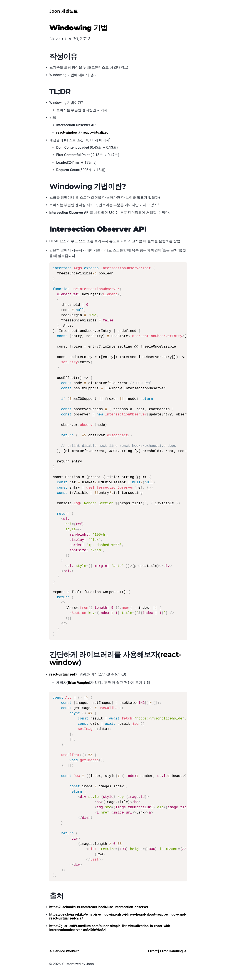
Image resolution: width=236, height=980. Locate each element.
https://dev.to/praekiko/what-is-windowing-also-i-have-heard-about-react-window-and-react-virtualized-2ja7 (118, 916)
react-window (67, 132)
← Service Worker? (64, 951)
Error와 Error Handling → (167, 951)
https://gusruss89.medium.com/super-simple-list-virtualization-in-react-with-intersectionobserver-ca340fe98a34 (110, 928)
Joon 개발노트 (64, 11)
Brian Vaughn (78, 683)
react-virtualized (96, 132)
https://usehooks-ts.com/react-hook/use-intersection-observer (99, 907)
